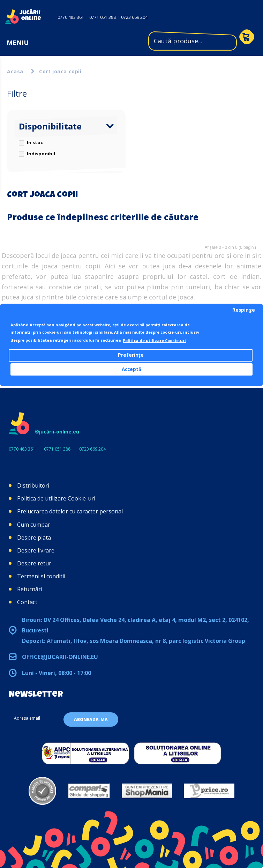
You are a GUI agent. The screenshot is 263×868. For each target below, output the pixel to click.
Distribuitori (33, 485)
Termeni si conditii (41, 576)
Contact (27, 602)
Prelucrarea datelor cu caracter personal (70, 511)
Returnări (30, 589)
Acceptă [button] (131, 369)
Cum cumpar (34, 525)
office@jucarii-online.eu (60, 657)
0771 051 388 (103, 17)
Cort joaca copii (60, 71)
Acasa (15, 71)
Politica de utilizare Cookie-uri (56, 498)
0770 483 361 (71, 17)
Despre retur (34, 563)
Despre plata (34, 537)
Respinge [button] (244, 310)
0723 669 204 (134, 17)
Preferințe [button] (131, 355)
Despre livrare (36, 550)
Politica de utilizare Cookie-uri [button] (154, 340)
